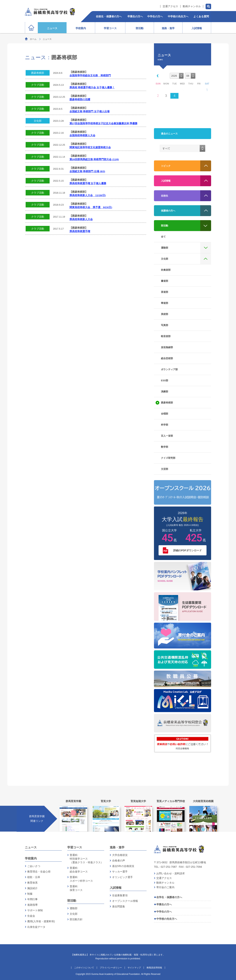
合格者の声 (119, 861)
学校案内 (31, 858)
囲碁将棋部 (38, 73)
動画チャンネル (192, 6)
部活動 (72, 901)
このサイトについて (84, 968)
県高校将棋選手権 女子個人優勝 (88, 183)
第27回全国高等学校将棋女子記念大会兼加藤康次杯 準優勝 (104, 123)
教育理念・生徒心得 (39, 872)
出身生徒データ (36, 927)
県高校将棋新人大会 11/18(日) (88, 195)
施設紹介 (32, 888)
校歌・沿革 (34, 877)
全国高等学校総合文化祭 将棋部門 (90, 76)
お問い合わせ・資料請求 (171, 873)
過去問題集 (119, 906)
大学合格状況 (120, 855)
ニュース (31, 847)
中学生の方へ (164, 912)
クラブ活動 (38, 85)
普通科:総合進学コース (79, 870)
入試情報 (116, 888)
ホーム (33, 39)
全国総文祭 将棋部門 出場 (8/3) (87, 171)
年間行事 (32, 899)
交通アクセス (170, 6)
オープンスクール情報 (125, 901)
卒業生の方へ (164, 904)
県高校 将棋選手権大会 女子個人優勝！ (92, 87)
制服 (30, 894)
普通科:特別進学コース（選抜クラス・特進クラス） (86, 859)
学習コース (75, 847)
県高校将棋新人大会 (81, 219)
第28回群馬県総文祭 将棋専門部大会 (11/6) (94, 159)
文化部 (38, 121)
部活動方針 (76, 919)
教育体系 (32, 883)
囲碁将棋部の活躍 (80, 99)
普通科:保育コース (76, 888)
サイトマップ (134, 968)
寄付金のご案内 (165, 887)
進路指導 (32, 905)
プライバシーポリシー (111, 968)
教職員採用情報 (154, 968)
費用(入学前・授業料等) (41, 921)
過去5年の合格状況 (123, 866)
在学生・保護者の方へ (169, 897)
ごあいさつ (34, 866)
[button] (157, 76)
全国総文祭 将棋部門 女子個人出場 (90, 111)
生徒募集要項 (120, 895)
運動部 (74, 908)
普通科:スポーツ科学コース (81, 879)
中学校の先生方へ (167, 919)
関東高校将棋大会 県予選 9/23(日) (91, 207)
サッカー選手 (120, 872)
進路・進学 (117, 847)
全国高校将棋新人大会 (82, 135)
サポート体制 (35, 910)
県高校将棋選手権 (80, 231)
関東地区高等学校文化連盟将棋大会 (90, 147)
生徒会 (31, 916)
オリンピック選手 (122, 877)
